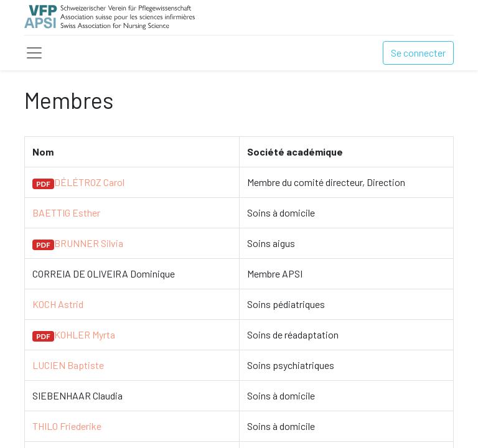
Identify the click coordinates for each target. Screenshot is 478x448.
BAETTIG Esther (66, 212)
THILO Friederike (67, 426)
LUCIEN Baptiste (68, 365)
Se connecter (418, 53)
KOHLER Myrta (85, 334)
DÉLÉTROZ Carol (89, 182)
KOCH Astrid (58, 304)
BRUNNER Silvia (89, 243)
